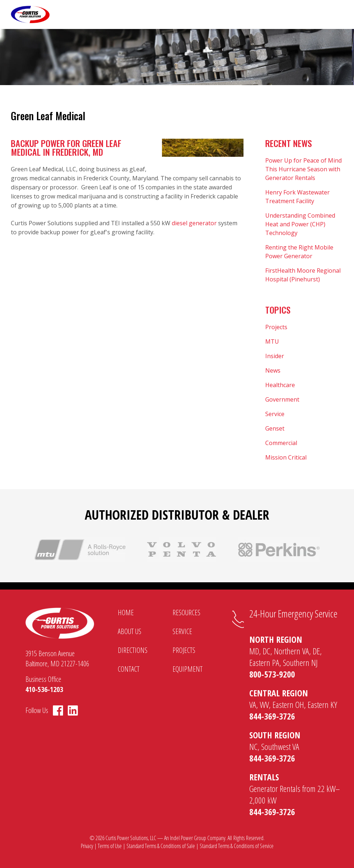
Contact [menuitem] (129, 669)
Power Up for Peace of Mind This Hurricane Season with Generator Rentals (303, 169)
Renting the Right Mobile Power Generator (299, 252)
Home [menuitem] (126, 613)
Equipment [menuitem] (188, 669)
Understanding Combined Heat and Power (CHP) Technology (300, 224)
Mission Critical (286, 457)
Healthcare (280, 385)
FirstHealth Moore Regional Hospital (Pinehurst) (303, 275)
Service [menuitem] (182, 631)
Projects (276, 327)
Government (282, 399)
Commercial (281, 443)
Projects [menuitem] (184, 650)
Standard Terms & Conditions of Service (237, 846)
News (273, 370)
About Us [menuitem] (130, 631)
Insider (275, 356)
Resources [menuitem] (186, 613)
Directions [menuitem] (133, 650)
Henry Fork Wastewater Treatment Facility (297, 197)
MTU (272, 341)
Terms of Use (110, 846)
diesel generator (194, 223)
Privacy (87, 846)
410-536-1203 (44, 689)
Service (275, 414)
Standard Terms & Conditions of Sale (161, 846)
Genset (275, 428)
